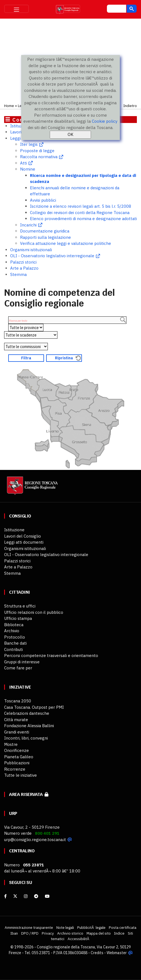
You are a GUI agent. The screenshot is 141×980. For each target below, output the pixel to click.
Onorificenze (16, 750)
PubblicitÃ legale (91, 927)
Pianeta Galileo (19, 757)
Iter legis (29, 144)
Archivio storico (70, 933)
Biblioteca (14, 625)
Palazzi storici (23, 262)
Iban (14, 933)
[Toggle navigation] (16, 9)
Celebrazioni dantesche (27, 713)
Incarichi (28, 225)
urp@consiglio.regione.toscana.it (35, 840)
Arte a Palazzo (24, 268)
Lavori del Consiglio (23, 536)
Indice (119, 933)
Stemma (18, 274)
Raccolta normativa (39, 157)
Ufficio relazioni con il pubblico (34, 612)
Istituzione (20, 126)
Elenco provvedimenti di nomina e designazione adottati (83, 219)
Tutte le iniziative (20, 775)
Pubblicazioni (17, 763)
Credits (97, 953)
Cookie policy (105, 121)
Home (9, 106)
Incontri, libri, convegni (26, 738)
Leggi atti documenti (24, 542)
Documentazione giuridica (45, 231)
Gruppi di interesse (22, 662)
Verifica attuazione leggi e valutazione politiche (66, 243)
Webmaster (117, 953)
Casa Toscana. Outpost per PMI (34, 707)
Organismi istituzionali (31, 250)
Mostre (11, 744)
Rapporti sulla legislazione (45, 237)
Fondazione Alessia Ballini (29, 726)
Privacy (48, 933)
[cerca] (116, 9)
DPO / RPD (30, 933)
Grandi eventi (17, 732)
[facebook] (5, 896)
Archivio (12, 631)
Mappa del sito (99, 933)
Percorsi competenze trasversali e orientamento (51, 655)
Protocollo (15, 637)
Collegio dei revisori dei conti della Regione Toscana (80, 213)
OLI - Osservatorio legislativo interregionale (52, 256)
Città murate (16, 720)
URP (13, 813)
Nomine (28, 169)
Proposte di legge (37, 151)
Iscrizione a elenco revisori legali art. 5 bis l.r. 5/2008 (81, 206)
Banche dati (15, 643)
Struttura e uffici (20, 606)
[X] (15, 896)
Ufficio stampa (18, 618)
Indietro (130, 106)
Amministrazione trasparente (29, 927)
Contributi (13, 649)
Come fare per (18, 668)
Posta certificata (123, 927)
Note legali (65, 927)
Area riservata (29, 794)
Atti (23, 163)
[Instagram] (26, 896)
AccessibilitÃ (79, 939)
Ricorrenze (15, 769)
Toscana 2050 (18, 701)
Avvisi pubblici (43, 200)
